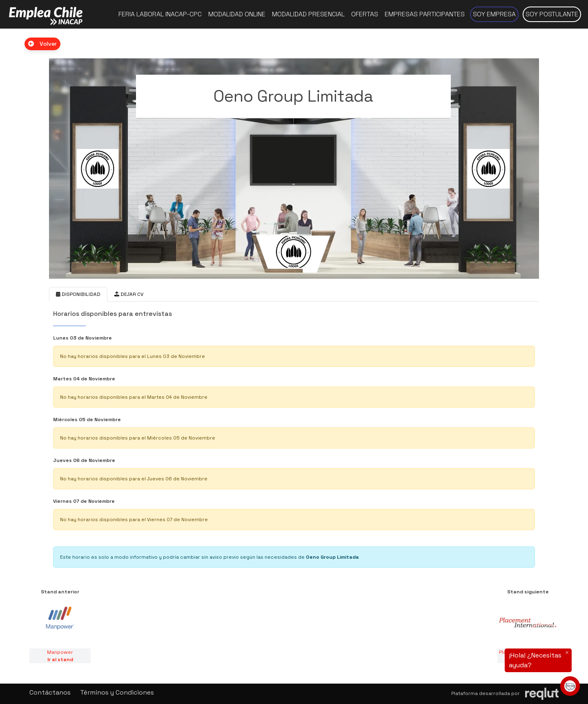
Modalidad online (237, 14)
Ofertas (365, 14)
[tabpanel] (294, 437)
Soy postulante (552, 14)
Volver (42, 44)
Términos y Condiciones (117, 692)
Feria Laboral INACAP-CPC (160, 14)
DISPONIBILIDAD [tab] (78, 294)
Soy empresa (494, 14)
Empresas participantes (425, 14)
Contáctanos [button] (50, 692)
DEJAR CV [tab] (129, 294)
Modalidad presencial (308, 14)
